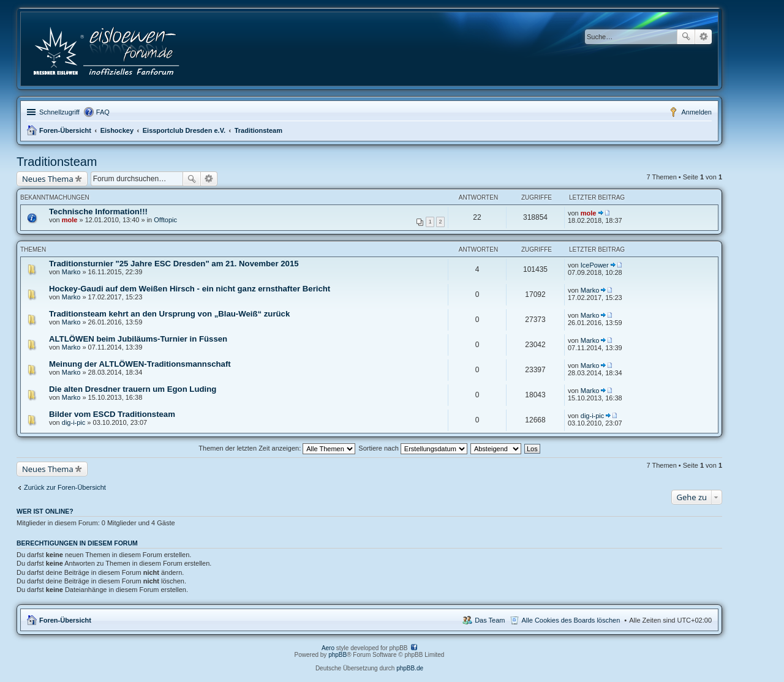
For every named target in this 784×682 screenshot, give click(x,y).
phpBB (337, 655)
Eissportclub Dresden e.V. (184, 130)
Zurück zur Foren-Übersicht (65, 487)
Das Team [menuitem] (490, 620)
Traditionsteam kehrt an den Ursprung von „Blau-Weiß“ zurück (169, 314)
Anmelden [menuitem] (696, 112)
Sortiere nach (413, 448)
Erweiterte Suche (703, 37)
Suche (686, 37)
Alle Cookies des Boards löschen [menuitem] (571, 620)
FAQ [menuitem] (103, 112)
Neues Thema (48, 179)
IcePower (595, 265)
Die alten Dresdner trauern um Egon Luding (133, 389)
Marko (71, 272)
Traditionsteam (258, 130)
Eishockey (117, 130)
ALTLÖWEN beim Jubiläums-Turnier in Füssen (138, 339)
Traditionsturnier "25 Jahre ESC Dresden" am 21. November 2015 (174, 264)
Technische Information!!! (98, 212)
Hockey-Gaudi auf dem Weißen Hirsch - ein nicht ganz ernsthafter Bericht (190, 289)
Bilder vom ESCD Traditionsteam (112, 414)
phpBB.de (410, 668)
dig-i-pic (74, 422)
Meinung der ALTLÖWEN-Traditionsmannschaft (140, 364)
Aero (328, 648)
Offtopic (165, 220)
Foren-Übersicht (65, 130)
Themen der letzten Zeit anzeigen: (277, 448)
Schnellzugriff (59, 112)
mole (70, 220)
